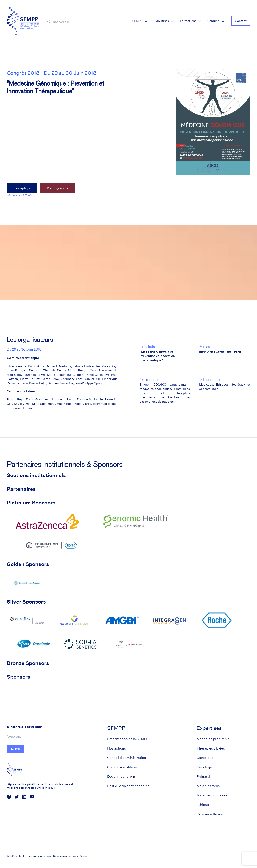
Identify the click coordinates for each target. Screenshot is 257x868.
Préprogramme (58, 188)
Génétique (205, 758)
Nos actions (117, 748)
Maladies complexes (213, 795)
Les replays (22, 188)
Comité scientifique (123, 767)
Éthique (203, 805)
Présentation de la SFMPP (128, 739)
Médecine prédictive (213, 739)
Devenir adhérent (121, 777)
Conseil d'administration (127, 758)
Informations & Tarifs (19, 195)
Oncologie (205, 767)
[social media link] (9, 797)
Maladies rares (208, 786)
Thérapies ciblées (211, 748)
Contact (241, 21)
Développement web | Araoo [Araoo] (70, 856)
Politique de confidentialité (128, 786)
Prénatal (203, 777)
